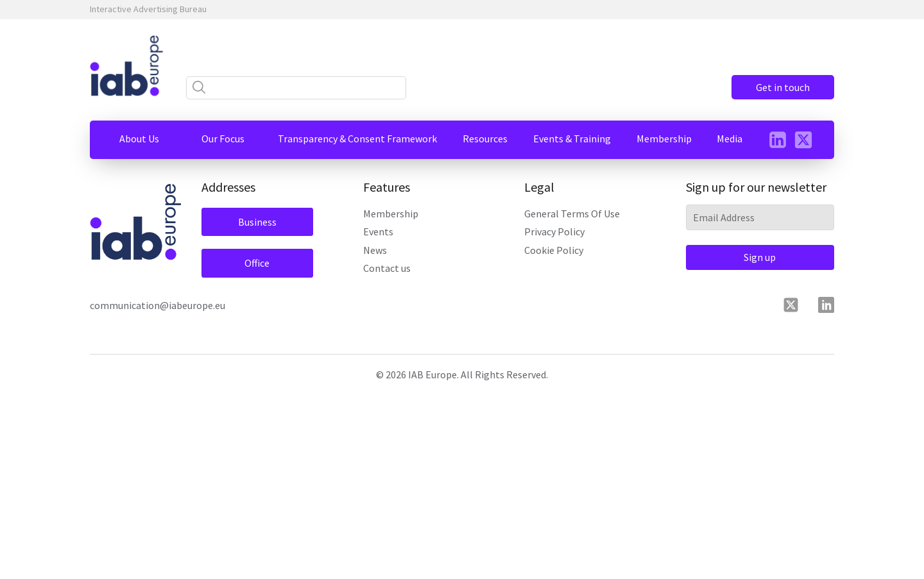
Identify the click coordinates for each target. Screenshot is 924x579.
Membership (391, 214)
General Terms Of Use (572, 214)
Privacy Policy (554, 231)
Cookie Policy (554, 250)
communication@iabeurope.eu (158, 305)
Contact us (387, 268)
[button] (139, 138)
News (375, 250)
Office (257, 263)
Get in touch (783, 87)
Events (378, 231)
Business (257, 222)
